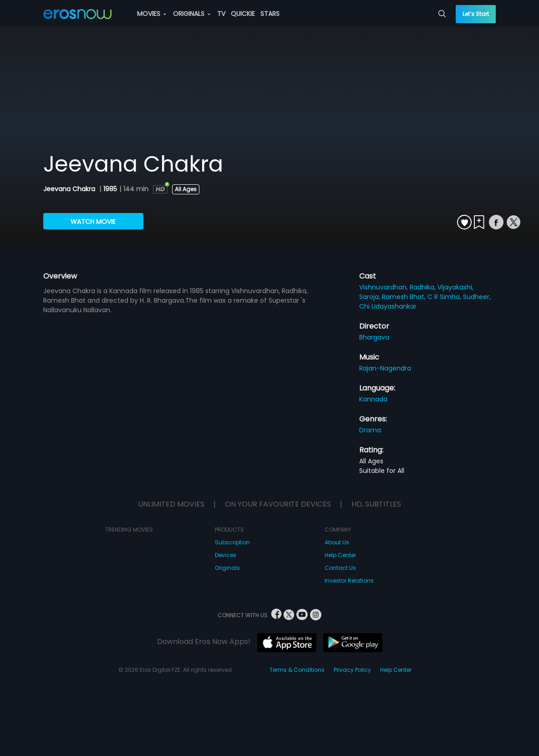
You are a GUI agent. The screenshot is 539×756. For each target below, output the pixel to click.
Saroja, (371, 297)
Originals (227, 568)
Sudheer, (477, 297)
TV (221, 14)
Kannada (373, 399)
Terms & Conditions (297, 670)
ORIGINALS (192, 14)
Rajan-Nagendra (385, 368)
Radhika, (424, 287)
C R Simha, (445, 297)
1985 (110, 189)
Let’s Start (476, 14)
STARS (270, 14)
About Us (337, 542)
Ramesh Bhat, (405, 297)
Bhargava (374, 337)
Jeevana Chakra (70, 189)
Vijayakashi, (455, 287)
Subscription (232, 542)
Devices (226, 555)
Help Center (340, 555)
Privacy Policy (352, 670)
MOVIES (152, 14)
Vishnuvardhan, (384, 287)
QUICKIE (243, 14)
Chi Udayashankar (388, 306)
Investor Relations (349, 581)
